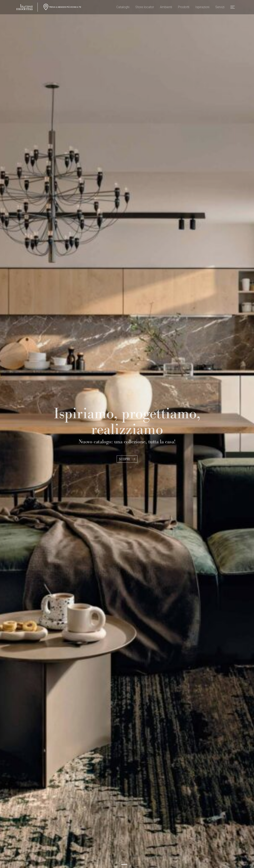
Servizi (220, 8)
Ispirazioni (202, 8)
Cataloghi (123, 8)
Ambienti (166, 8)
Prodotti (184, 8)
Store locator (145, 8)
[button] (233, 8)
